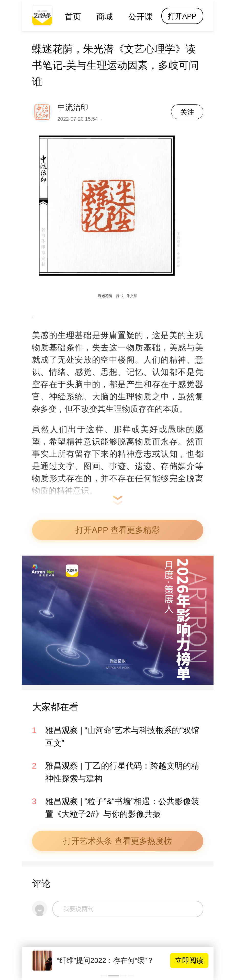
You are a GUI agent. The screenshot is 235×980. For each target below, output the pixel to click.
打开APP (182, 16)
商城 (105, 17)
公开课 (140, 17)
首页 (73, 17)
